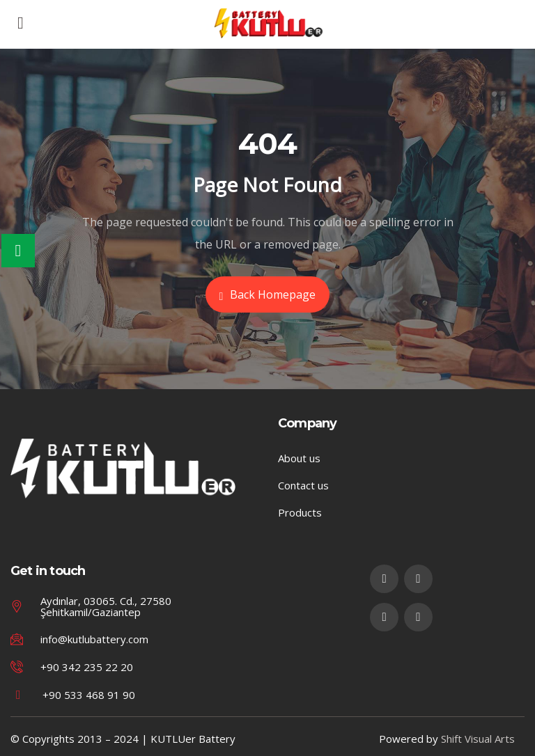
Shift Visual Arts (478, 739)
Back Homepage (268, 294)
